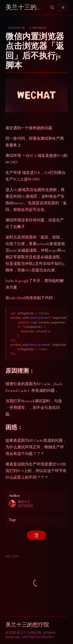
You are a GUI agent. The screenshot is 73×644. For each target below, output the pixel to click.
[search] (52, 7)
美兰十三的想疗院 (26, 7)
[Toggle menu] (63, 7)
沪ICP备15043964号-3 (38, 637)
